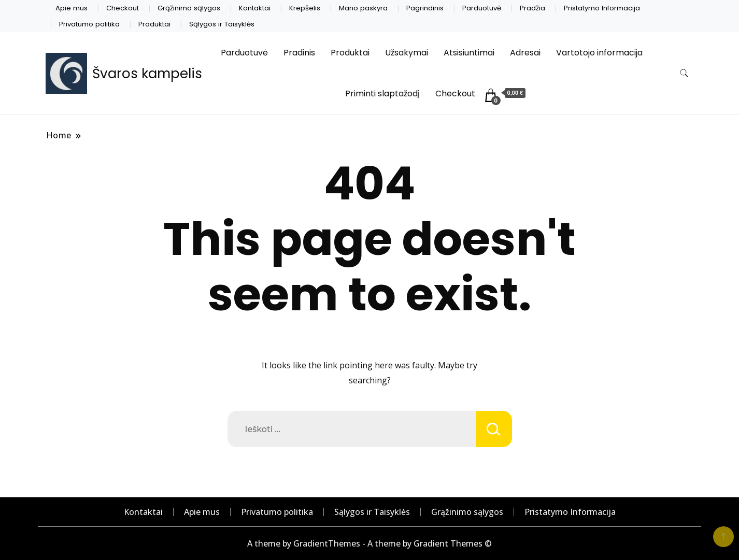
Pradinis (299, 53)
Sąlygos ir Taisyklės (222, 24)
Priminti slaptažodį (382, 94)
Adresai (525, 53)
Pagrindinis (425, 8)
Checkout (123, 8)
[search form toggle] (684, 73)
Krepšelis (305, 8)
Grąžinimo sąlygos (189, 8)
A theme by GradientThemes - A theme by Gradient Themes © (369, 543)
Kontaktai (255, 8)
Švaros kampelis (147, 74)
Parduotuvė (482, 8)
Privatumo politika (89, 24)
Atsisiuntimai (469, 53)
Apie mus (72, 8)
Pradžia (532, 8)
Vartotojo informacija (599, 53)
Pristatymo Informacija (602, 8)
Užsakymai (407, 53)
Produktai (154, 24)
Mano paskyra (363, 8)
